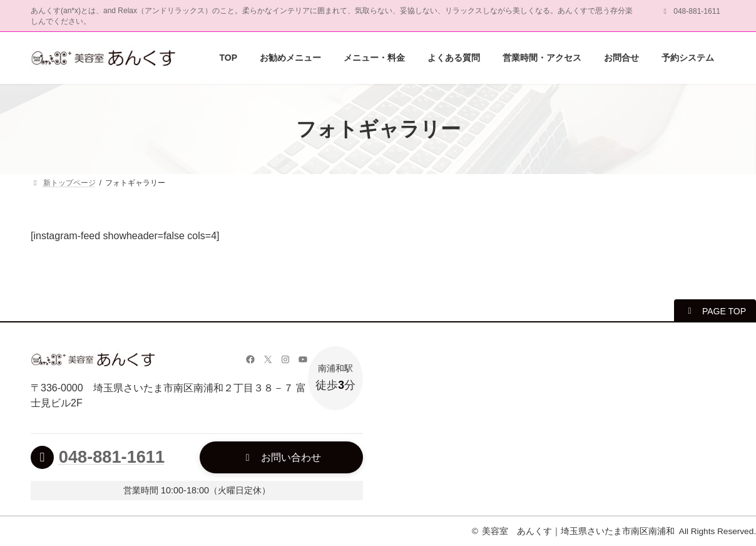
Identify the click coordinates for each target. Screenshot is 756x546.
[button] (715, 311)
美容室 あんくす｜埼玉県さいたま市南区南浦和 (578, 531)
